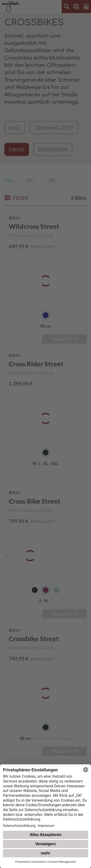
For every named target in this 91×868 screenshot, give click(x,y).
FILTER (16, 198)
